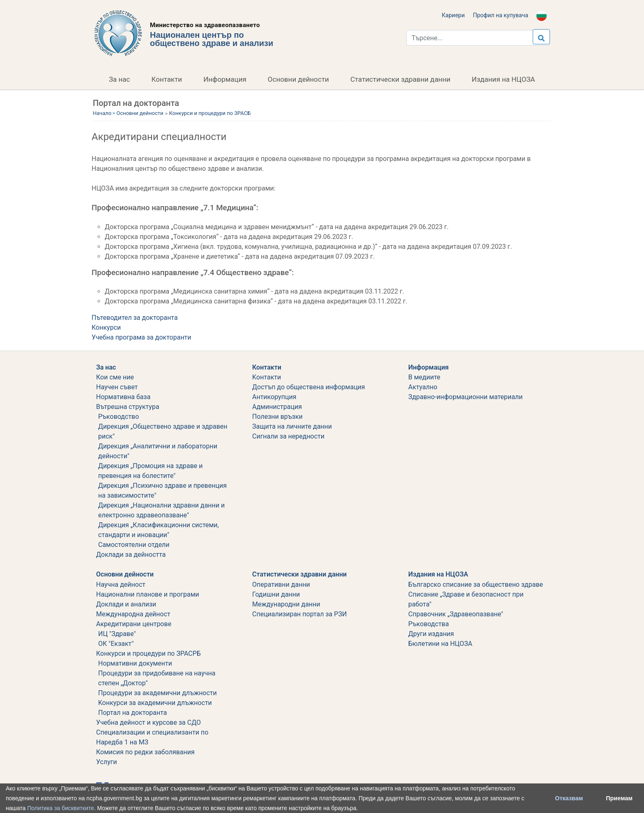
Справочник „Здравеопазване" (456, 614)
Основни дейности (298, 79)
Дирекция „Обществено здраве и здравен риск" (163, 431)
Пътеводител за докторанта (135, 318)
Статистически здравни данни (400, 79)
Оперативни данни (281, 584)
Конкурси (106, 327)
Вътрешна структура (128, 407)
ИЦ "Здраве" (117, 634)
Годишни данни (276, 594)
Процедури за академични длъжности (158, 693)
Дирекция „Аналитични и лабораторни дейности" (158, 451)
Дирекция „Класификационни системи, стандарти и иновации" (159, 530)
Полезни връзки (277, 417)
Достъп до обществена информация (309, 387)
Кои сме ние (115, 377)
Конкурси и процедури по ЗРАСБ (210, 113)
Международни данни (286, 604)
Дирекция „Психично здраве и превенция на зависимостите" (162, 490)
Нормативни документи (135, 663)
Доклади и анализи (126, 604)
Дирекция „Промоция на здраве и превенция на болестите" (151, 471)
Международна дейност (133, 614)
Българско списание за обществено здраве (476, 584)
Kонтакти (267, 377)
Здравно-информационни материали (465, 397)
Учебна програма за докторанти (141, 337)
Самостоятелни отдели (134, 545)
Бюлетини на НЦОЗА (440, 644)
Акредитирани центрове (134, 624)
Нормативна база (123, 397)
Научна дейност (121, 584)
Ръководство (118, 417)
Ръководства (429, 624)
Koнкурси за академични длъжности (155, 703)
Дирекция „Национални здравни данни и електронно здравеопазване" (161, 510)
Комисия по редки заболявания (145, 752)
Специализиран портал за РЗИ (299, 614)
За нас (120, 79)
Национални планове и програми (148, 594)
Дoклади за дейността (131, 555)
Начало (102, 113)
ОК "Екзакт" (116, 644)
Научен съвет (117, 387)
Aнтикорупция (274, 397)
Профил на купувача (500, 15)
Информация (225, 79)
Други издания (431, 634)
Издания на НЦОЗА (504, 79)
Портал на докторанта (132, 713)
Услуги (107, 762)
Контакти (167, 79)
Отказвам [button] (569, 798)
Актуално (423, 387)
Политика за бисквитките (61, 808)
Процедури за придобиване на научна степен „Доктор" (157, 678)
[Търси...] (478, 38)
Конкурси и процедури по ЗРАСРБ (148, 653)
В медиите (424, 377)
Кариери (453, 15)
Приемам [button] (619, 798)
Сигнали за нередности (288, 436)
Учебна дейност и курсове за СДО (148, 722)
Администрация (277, 407)
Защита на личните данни (292, 426)
